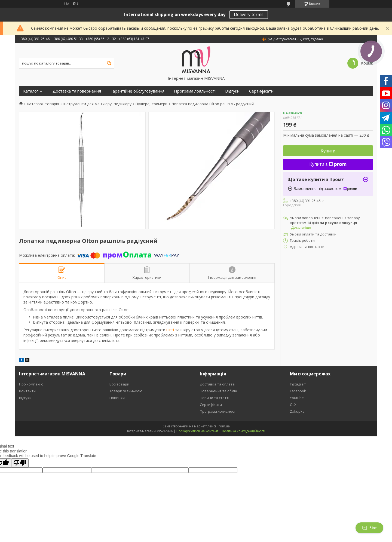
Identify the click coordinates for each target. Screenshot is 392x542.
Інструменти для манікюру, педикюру (97, 104)
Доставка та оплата (217, 384)
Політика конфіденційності (244, 431)
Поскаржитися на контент (197, 431)
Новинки (117, 398)
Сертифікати (261, 91)
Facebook (298, 391)
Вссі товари (119, 384)
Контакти (27, 391)
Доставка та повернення (77, 91)
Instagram (298, 384)
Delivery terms (249, 14)
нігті (170, 330)
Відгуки (232, 91)
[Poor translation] (20, 463)
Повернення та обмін (218, 391)
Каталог (31, 91)
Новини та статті (215, 398)
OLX (293, 405)
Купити (328, 151)
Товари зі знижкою (126, 391)
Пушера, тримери (151, 104)
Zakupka (297, 411)
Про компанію (31, 384)
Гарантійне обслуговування (137, 91)
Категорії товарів (43, 104)
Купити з (328, 164)
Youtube (297, 398)
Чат (369, 528)
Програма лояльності (195, 91)
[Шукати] (109, 63)
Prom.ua (223, 426)
